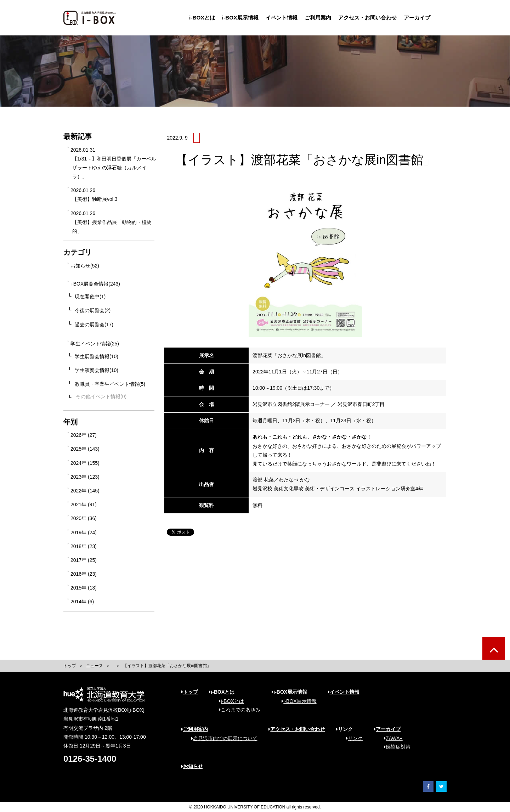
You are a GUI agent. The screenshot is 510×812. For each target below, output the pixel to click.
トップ (70, 666)
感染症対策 (395, 747)
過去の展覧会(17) (94, 325)
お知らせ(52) (85, 266)
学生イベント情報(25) (95, 344)
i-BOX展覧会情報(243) (95, 284)
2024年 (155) (85, 463)
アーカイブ (417, 18)
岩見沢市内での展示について (222, 738)
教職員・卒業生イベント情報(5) (110, 384)
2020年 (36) (84, 518)
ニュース (95, 666)
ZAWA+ (391, 738)
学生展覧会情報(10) (97, 356)
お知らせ (192, 766)
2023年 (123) (85, 477)
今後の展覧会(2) (93, 310)
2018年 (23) (84, 546)
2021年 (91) (84, 504)
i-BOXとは (202, 18)
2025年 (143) (85, 449)
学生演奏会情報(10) (97, 370)
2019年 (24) (84, 532)
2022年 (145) (85, 491)
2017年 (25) (84, 560)
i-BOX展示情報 (240, 18)
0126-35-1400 (90, 759)
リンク (352, 738)
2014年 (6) (82, 602)
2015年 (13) (84, 588)
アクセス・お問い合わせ (367, 18)
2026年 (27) (84, 435)
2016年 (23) (84, 574)
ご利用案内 (318, 18)
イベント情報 (282, 18)
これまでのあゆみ (237, 710)
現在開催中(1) (90, 297)
